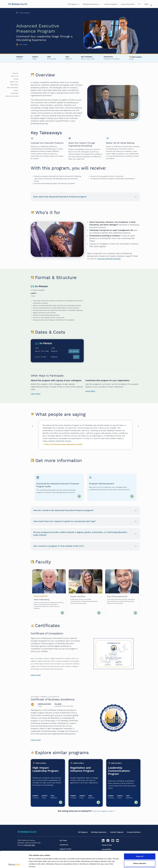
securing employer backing (109, 259)
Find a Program (25, 13)
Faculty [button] (16, 90)
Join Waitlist (74, 351)
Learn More (36, 394)
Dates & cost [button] (14, 82)
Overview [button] (15, 73)
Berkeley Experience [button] (91, 4)
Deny (140, 854)
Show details (115, 864)
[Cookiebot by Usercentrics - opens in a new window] (14, 864)
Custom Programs (117, 832)
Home (17, 13)
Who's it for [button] (14, 76)
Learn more (36, 675)
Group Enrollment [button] (128, 4)
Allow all (140, 840)
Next (138, 427)
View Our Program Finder (103, 811)
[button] (139, 4)
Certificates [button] (15, 93)
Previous (32, 427)
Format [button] (16, 79)
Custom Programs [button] (111, 4)
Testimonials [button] (14, 85)
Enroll (76, 357)
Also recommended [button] (12, 96)
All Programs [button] (72, 4)
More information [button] (13, 88)
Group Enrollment (134, 832)
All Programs (83, 832)
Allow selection (140, 847)
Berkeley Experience (99, 832)
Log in (146, 4)
